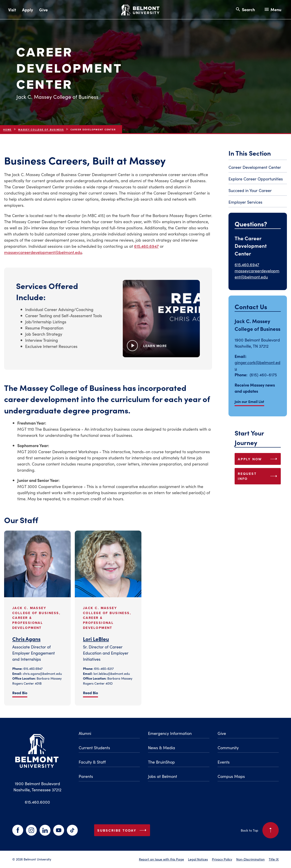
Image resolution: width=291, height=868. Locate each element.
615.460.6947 (146, 246)
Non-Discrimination (250, 859)
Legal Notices (198, 859)
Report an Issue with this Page (161, 859)
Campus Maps (231, 776)
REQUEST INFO (258, 476)
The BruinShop (161, 762)
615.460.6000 (37, 802)
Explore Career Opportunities (256, 179)
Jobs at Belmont (163, 776)
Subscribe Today (123, 830)
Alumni (85, 733)
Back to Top (260, 830)
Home (7, 130)
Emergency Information (170, 733)
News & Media (162, 748)
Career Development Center (255, 167)
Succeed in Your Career (250, 190)
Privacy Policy (222, 859)
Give (43, 10)
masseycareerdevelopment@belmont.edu (43, 252)
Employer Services (245, 202)
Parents (86, 776)
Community (228, 748)
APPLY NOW (258, 459)
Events (224, 762)
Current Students (94, 748)
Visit (12, 10)
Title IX (274, 859)
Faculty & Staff (92, 762)
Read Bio (20, 693)
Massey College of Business (41, 130)
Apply (28, 10)
